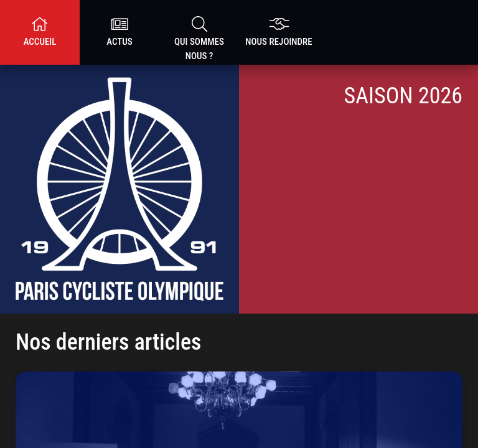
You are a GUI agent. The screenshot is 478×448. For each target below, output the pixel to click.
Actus (119, 32)
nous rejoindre (279, 32)
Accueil (40, 32)
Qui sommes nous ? (199, 39)
